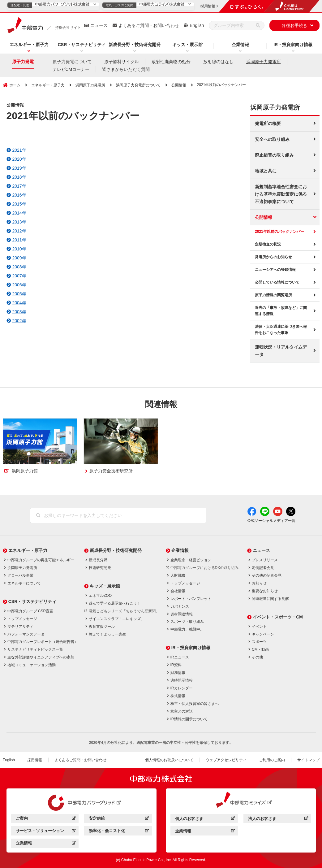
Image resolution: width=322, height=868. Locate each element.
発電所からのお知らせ (273, 257)
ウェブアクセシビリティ (226, 760)
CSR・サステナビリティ (82, 45)
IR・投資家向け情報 (293, 45)
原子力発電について (72, 62)
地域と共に (266, 171)
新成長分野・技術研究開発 (135, 45)
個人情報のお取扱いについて (169, 760)
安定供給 (119, 819)
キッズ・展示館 (187, 45)
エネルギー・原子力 (29, 45)
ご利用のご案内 (272, 760)
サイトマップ (308, 760)
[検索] (258, 25)
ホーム (15, 85)
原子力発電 (23, 62)
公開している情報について (277, 282)
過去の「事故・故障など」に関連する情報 (281, 311)
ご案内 (46, 819)
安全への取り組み (272, 139)
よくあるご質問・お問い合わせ (149, 25)
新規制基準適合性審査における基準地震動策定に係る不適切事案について (281, 194)
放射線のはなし (218, 62)
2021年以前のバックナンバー (279, 232)
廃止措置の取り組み (274, 155)
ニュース (99, 25)
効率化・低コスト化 (119, 832)
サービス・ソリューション (46, 832)
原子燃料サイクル (122, 62)
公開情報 (179, 85)
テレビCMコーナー (71, 69)
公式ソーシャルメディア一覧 (271, 521)
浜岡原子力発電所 (264, 62)
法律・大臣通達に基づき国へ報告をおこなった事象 (281, 330)
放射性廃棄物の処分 (171, 62)
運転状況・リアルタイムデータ (281, 351)
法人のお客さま (278, 820)
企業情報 (240, 45)
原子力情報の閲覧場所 (273, 295)
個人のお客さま (205, 820)
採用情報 (35, 760)
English (197, 25)
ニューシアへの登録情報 (275, 270)
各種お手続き (294, 25)
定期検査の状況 (268, 244)
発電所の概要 (268, 124)
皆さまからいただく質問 (126, 69)
